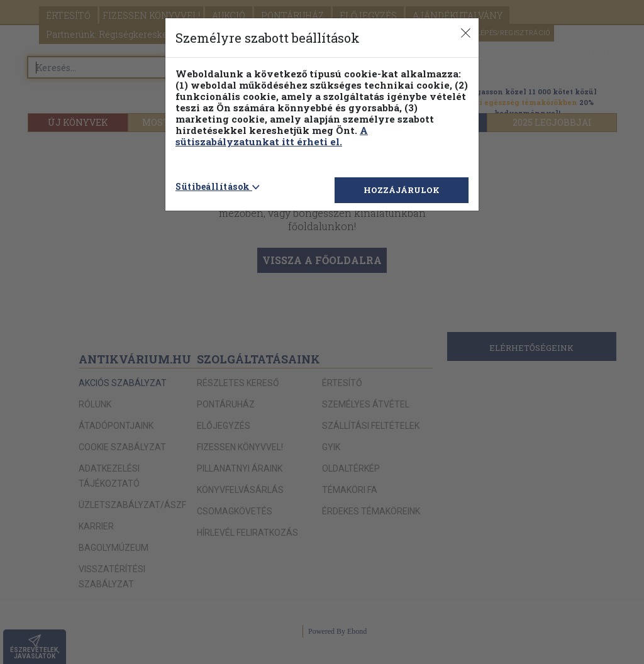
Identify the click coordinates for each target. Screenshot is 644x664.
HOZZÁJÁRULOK (402, 190)
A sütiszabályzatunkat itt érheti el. (272, 136)
